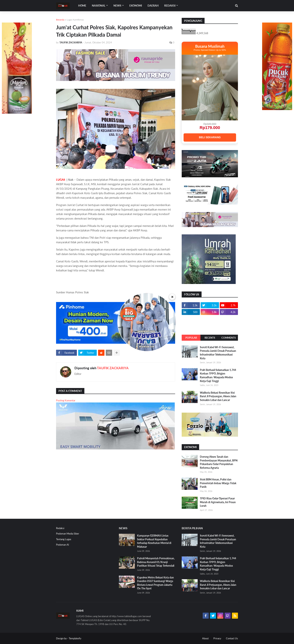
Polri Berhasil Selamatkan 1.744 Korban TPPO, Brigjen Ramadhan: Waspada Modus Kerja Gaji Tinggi (218, 375)
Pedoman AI (63, 545)
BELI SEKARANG (210, 137)
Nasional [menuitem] (99, 6)
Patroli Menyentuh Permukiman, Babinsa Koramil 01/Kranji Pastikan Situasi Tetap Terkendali (156, 562)
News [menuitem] (117, 6)
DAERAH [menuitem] (153, 6)
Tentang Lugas (64, 539)
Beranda (60, 20)
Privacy (217, 638)
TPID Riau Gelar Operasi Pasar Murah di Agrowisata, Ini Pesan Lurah (218, 502)
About (205, 638)
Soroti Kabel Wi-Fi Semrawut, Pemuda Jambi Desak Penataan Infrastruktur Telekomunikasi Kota (218, 353)
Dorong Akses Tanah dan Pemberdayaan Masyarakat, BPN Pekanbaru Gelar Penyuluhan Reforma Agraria (219, 462)
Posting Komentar (66, 400)
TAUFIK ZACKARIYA (113, 368)
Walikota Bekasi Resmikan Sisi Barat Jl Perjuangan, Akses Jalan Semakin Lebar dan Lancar (218, 396)
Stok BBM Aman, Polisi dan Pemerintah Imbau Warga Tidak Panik (218, 483)
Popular (191, 338)
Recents (210, 338)
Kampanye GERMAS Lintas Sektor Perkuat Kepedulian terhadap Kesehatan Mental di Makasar (154, 541)
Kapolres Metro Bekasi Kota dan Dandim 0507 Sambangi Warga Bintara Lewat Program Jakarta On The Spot (155, 583)
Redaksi (60, 528)
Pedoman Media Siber (68, 534)
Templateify (75, 638)
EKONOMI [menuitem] (136, 6)
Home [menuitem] (82, 6)
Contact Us (232, 638)
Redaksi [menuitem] (170, 6)
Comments (229, 338)
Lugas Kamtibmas (75, 20)
